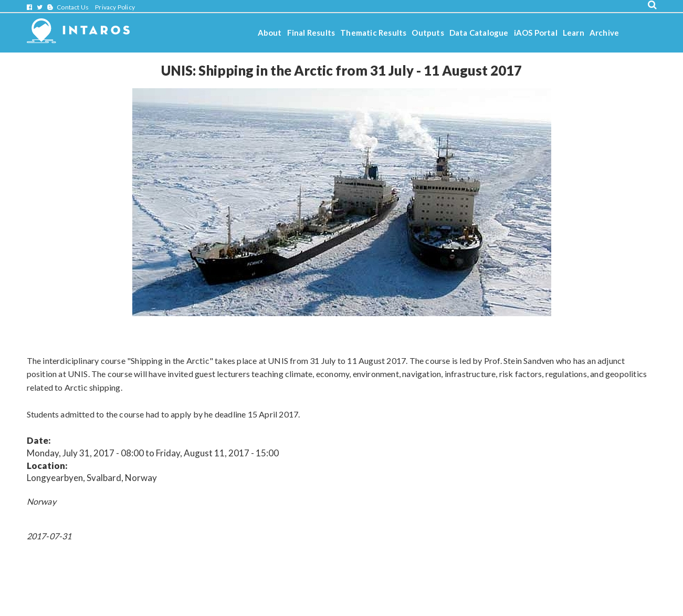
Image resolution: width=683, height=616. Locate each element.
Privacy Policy (115, 7)
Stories (271, 61)
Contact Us (73, 7)
